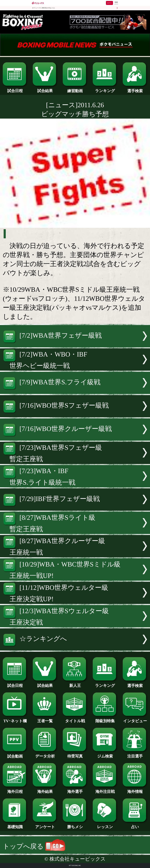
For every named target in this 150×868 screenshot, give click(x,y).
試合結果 (45, 89)
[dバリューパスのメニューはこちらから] (116, 3)
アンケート (45, 825)
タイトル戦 (75, 719)
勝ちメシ (75, 825)
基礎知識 (15, 825)
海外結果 (45, 790)
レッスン (105, 825)
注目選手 (135, 754)
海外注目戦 (105, 790)
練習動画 (75, 89)
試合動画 (15, 754)
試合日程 (15, 89)
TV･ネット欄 (15, 719)
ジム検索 (105, 754)
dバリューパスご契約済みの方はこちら (44, 8)
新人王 (75, 684)
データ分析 (45, 754)
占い (135, 825)
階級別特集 (105, 719)
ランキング (105, 89)
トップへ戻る (34, 846)
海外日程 (15, 790)
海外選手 (75, 790)
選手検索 (135, 89)
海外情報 (135, 790)
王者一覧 (45, 719)
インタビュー (135, 719)
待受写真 (75, 754)
